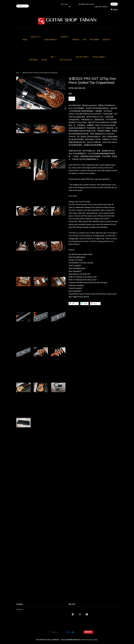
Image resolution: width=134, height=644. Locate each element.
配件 (53, 57)
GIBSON (65, 37)
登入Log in (64, 4)
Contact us (20, 609)
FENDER (76, 40)
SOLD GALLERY (66, 60)
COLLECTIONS (82, 57)
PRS (85, 40)
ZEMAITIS (106, 40)
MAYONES (34, 60)
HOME (25, 40)
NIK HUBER (94, 40)
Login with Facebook (101, 7)
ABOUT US (36, 37)
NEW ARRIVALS (51, 40)
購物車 (116, 10)
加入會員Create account (86, 4)
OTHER (44, 60)
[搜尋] (23, 6)
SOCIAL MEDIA (99, 57)
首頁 (17, 73)
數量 (70, 94)
